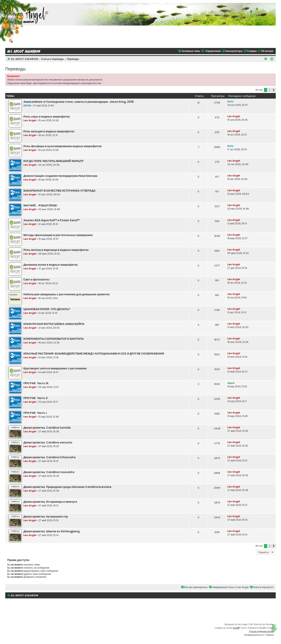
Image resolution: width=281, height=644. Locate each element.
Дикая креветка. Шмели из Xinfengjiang (52, 531)
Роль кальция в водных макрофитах (49, 131)
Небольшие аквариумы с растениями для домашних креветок (66, 294)
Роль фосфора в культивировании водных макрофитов (62, 146)
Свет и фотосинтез (36, 280)
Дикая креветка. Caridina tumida (47, 428)
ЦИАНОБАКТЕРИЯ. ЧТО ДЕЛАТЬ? (47, 309)
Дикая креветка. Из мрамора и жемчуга (50, 502)
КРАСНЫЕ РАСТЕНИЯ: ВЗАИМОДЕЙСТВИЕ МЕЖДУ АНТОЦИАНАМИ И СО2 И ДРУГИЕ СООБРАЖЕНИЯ (94, 354)
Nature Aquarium (262, 587)
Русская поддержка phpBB (261, 631)
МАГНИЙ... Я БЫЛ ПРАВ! (40, 205)
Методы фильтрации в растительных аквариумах (58, 235)
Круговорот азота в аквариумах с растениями (55, 368)
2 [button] (270, 90)
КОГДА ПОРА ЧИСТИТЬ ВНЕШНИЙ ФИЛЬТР (53, 161)
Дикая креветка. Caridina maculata (49, 472)
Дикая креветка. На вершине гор (46, 517)
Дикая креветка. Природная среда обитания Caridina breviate (67, 487)
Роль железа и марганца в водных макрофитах (56, 250)
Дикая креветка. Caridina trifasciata (49, 457)
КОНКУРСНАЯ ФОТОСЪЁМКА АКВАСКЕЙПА (54, 324)
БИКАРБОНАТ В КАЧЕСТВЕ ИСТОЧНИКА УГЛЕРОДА (59, 191)
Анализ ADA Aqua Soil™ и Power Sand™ (52, 220)
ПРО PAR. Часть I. (35, 413)
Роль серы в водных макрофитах (47, 117)
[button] (274, 90)
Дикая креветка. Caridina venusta (48, 442)
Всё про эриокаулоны (194, 587)
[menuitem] (272, 59)
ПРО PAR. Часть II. (36, 398)
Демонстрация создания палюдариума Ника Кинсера (60, 176)
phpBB (236, 628)
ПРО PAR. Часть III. (36, 383)
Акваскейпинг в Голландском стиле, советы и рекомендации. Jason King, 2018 (79, 102)
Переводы (15, 69)
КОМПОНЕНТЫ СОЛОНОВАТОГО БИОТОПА (54, 339)
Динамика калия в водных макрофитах (51, 265)
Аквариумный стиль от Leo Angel (229, 587)
